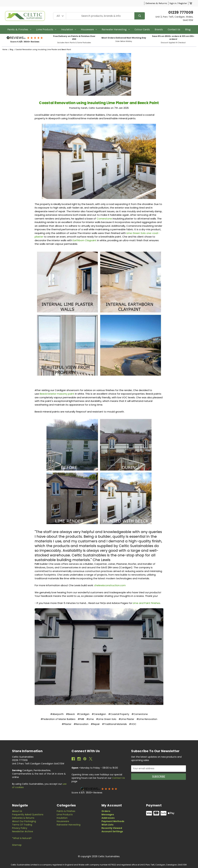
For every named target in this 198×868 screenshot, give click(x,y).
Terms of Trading (22, 825)
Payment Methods (113, 821)
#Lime (90, 719)
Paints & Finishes (19, 29)
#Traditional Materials (114, 724)
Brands (159, 29)
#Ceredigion (99, 714)
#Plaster (67, 724)
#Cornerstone (140, 714)
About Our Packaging (24, 821)
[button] (25, 38)
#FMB (81, 719)
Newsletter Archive (23, 831)
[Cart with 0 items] (191, 3)
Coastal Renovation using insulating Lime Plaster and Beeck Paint (99, 103)
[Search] (140, 16)
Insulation (69, 29)
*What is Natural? (22, 838)
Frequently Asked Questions (28, 815)
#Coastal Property (119, 714)
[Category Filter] (60, 16)
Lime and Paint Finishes (146, 603)
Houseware (89, 29)
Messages (108, 815)
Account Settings (112, 831)
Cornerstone (105, 219)
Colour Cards (142, 29)
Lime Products (46, 29)
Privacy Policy (20, 828)
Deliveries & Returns (156, 3)
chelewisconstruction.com (110, 585)
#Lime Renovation (147, 719)
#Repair (95, 724)
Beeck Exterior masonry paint (57, 394)
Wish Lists (107, 825)
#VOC (133, 724)
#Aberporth (57, 714)
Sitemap (17, 845)
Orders (106, 811)
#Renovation (81, 724)
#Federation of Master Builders (58, 719)
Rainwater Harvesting (116, 29)
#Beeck (70, 714)
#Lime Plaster (126, 719)
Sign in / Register (178, 3)
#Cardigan (83, 714)
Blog (188, 29)
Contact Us (174, 29)
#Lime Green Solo (106, 719)
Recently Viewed (112, 828)
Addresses (108, 818)
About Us (17, 811)
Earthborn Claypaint (85, 240)
